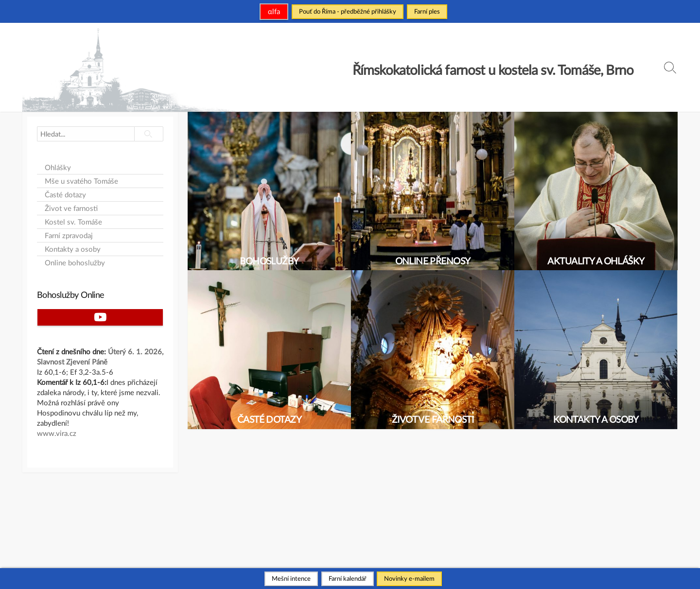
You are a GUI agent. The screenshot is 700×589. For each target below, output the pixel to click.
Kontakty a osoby (73, 249)
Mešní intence (291, 578)
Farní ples (427, 11)
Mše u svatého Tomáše (81, 181)
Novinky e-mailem (409, 578)
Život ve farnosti (71, 208)
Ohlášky (58, 167)
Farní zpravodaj (69, 235)
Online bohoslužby (75, 263)
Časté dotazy (65, 195)
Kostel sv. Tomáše (73, 222)
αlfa (274, 11)
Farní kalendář (348, 578)
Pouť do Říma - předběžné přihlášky (348, 11)
